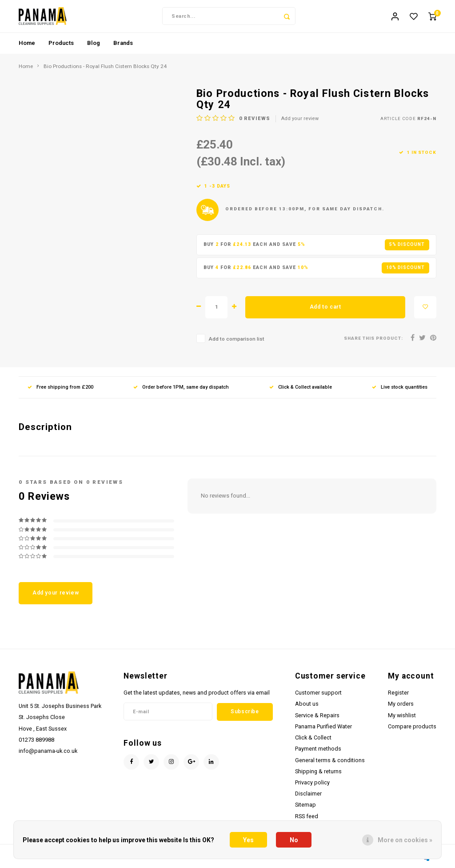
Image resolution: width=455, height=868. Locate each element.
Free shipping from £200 (60, 390)
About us (307, 707)
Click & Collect (313, 741)
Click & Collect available (301, 390)
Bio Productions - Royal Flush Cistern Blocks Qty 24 (105, 69)
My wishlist (402, 718)
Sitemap (305, 808)
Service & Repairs (317, 718)
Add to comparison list (236, 342)
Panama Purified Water (323, 729)
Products (61, 46)
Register (398, 696)
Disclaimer (308, 797)
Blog (94, 46)
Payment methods (318, 752)
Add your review (300, 122)
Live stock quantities (400, 390)
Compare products (412, 729)
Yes (248, 840)
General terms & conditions (330, 763)
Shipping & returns (318, 774)
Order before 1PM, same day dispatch (181, 390)
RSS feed (307, 819)
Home (27, 46)
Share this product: (373, 341)
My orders (401, 707)
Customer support (318, 696)
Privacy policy (312, 786)
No (294, 840)
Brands (123, 46)
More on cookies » (405, 840)
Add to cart (325, 310)
